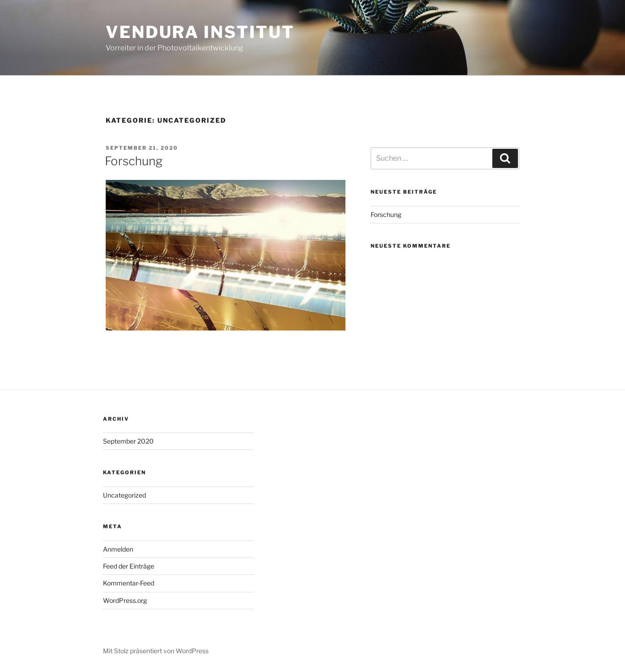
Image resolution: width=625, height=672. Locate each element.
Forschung (134, 161)
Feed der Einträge (129, 566)
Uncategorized (124, 495)
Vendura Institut (200, 32)
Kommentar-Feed (129, 583)
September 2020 (128, 441)
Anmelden (118, 549)
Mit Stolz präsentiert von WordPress (156, 651)
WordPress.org (125, 600)
